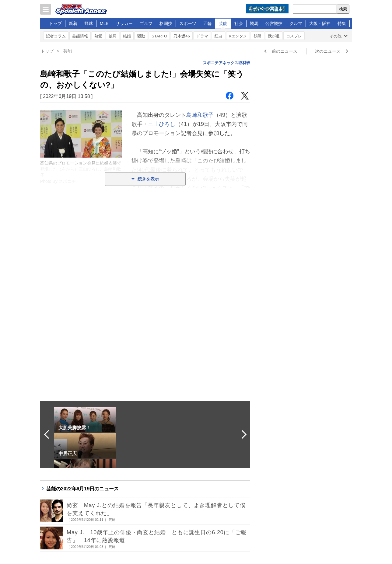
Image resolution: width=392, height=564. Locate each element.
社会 (239, 23)
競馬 (254, 23)
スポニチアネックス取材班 (226, 63)
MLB (104, 23)
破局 (113, 36)
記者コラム (56, 36)
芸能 (223, 23)
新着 (73, 23)
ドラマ (202, 36)
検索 (343, 9)
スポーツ (188, 23)
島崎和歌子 (200, 115)
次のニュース (328, 51)
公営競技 (274, 23)
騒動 (141, 36)
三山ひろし (162, 124)
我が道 (274, 36)
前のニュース (285, 51)
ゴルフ (146, 23)
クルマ (296, 23)
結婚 (127, 36)
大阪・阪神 (320, 23)
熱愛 (98, 36)
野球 (89, 23)
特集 (342, 23)
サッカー (124, 23)
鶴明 (257, 36)
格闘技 (166, 23)
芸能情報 (80, 36)
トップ (55, 23)
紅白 (219, 36)
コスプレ (294, 36)
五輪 (208, 23)
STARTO (159, 36)
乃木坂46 (182, 36)
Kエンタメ (238, 36)
